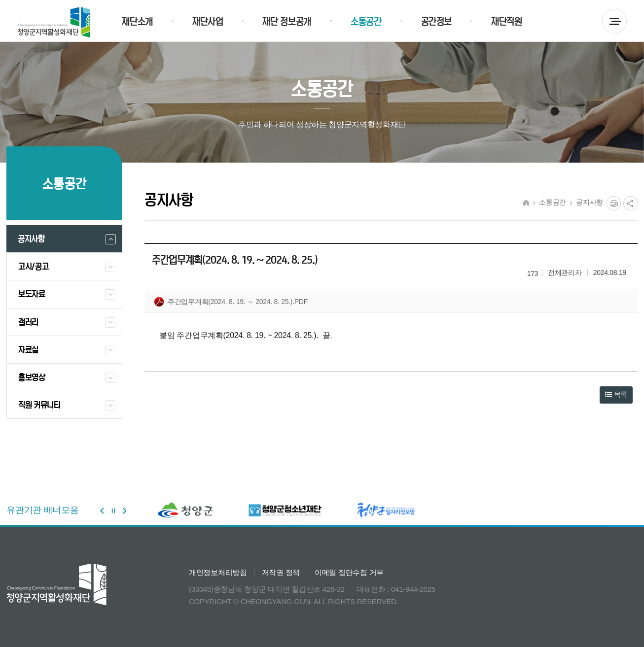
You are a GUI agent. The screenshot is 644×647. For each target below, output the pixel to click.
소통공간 (553, 202)
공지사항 (590, 202)
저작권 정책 (281, 572)
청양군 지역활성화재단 (54, 23)
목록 (616, 394)
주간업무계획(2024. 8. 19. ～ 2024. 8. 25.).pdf (231, 302)
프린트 (614, 203)
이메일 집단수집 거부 (349, 572)
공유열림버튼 (630, 203)
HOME (526, 203)
